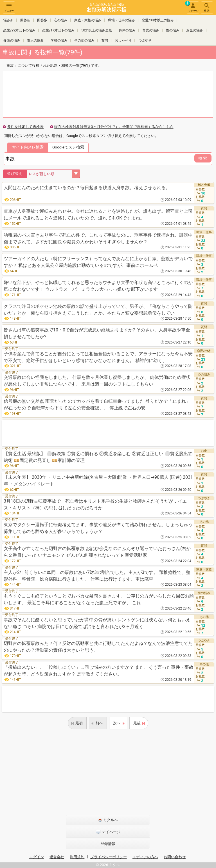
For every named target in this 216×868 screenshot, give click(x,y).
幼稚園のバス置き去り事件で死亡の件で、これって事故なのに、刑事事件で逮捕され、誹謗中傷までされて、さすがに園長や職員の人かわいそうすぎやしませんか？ (98, 238)
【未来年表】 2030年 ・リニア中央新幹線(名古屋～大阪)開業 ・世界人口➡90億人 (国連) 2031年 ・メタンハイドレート (98, 481)
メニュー (9, 7)
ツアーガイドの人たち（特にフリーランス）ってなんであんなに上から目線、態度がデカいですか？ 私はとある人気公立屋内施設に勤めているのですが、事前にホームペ (98, 262)
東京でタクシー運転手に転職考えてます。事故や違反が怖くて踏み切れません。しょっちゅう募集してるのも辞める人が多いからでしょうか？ (98, 528)
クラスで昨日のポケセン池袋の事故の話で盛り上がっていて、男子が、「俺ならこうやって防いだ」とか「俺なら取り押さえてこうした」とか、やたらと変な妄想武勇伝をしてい (98, 310)
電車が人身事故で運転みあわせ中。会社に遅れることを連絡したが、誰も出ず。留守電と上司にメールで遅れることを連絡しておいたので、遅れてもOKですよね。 (98, 215)
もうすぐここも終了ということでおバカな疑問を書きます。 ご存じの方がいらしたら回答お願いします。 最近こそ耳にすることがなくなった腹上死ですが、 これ (99, 599)
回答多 (42, 20)
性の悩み (173, 30)
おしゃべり (123, 40)
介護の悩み (12, 40)
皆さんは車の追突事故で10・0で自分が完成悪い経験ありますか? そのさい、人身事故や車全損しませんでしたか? (97, 333)
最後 (137, 723)
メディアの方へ (145, 857)
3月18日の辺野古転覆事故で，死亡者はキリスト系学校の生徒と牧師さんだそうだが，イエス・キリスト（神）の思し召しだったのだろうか (95, 504)
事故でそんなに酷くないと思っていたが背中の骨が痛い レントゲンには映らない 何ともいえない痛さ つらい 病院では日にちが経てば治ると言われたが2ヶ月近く (97, 623)
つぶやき (145, 40)
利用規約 (77, 857)
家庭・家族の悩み (88, 20)
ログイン (37, 857)
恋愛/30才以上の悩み (158, 20)
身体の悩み (127, 30)
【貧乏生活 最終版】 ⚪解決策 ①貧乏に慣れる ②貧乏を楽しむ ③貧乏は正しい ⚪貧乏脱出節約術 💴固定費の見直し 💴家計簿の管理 (98, 457)
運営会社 (57, 857)
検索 (207, 7)
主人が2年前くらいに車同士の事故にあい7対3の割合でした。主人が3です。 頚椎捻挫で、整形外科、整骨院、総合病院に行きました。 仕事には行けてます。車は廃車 (97, 576)
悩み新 (8, 20)
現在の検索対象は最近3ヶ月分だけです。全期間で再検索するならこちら (114, 127)
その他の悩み (84, 40)
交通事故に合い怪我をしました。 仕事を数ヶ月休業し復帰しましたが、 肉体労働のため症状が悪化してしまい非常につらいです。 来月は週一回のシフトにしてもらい (97, 381)
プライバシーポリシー (109, 857)
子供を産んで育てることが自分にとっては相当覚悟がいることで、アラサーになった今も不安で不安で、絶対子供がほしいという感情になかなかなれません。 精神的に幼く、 (98, 357)
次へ (117, 723)
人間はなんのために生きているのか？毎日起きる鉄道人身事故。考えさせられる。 (87, 188)
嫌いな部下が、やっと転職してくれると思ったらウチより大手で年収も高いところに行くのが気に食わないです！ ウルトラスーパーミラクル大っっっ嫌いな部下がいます (98, 286)
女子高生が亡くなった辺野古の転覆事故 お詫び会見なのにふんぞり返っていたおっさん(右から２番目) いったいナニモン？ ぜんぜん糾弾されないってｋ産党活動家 (97, 552)
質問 (105, 40)
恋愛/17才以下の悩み (58, 30)
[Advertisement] (108, 433)
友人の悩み (35, 40)
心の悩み (61, 20)
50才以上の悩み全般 (97, 30)
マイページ (192, 7)
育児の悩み (151, 30)
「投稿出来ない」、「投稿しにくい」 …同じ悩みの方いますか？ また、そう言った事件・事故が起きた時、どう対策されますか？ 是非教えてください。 (99, 671)
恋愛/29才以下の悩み (19, 30)
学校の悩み (59, 40)
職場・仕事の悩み (121, 20)
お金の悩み (195, 30)
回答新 (25, 20)
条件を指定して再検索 (25, 127)
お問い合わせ (175, 857)
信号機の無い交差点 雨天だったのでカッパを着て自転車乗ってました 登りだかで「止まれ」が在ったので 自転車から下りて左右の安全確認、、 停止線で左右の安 (97, 405)
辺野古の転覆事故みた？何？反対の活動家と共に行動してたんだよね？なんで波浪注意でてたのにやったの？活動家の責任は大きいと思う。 (98, 647)
